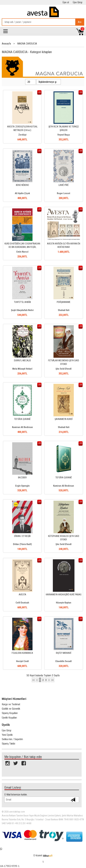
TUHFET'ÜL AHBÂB (22, 302)
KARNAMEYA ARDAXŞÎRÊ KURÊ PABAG (64, 595)
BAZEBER (22, 478)
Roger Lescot (64, 193)
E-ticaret (38, 855)
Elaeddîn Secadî (64, 661)
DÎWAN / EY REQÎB (22, 536)
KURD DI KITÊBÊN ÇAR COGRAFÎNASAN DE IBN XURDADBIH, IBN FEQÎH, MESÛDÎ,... (22, 247)
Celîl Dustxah (22, 603)
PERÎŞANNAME (64, 302)
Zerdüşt (22, 135)
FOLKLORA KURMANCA (22, 653)
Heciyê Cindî (22, 661)
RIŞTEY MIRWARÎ (64, 653)
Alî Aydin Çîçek (22, 193)
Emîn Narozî (22, 252)
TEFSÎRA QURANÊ (22, 419)
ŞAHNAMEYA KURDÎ (64, 419)
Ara (80, 22)
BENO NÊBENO (22, 185)
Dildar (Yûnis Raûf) (22, 544)
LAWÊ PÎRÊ (64, 185)
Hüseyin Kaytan (64, 603)
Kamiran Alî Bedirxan (22, 427)
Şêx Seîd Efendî (64, 369)
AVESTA (22, 595)
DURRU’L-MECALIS (22, 361)
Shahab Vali (64, 310)
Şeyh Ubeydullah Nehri (22, 310)
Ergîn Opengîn (22, 486)
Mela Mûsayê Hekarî (22, 369)
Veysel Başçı (64, 135)
